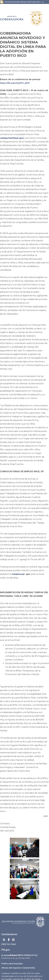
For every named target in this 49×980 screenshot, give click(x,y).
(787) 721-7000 (9, 944)
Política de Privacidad (12, 964)
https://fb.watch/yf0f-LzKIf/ (15, 83)
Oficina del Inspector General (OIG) (18, 968)
